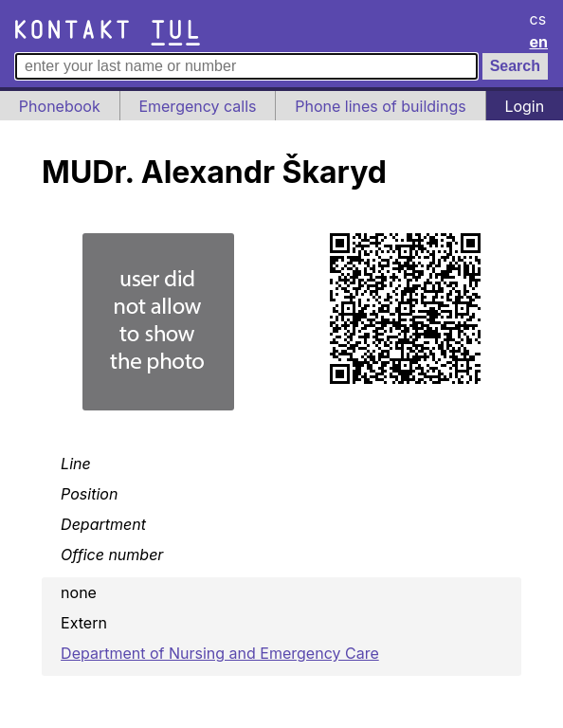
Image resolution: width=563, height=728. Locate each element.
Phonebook (60, 106)
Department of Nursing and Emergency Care (220, 653)
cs (538, 19)
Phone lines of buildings (380, 106)
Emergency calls (197, 106)
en (539, 42)
